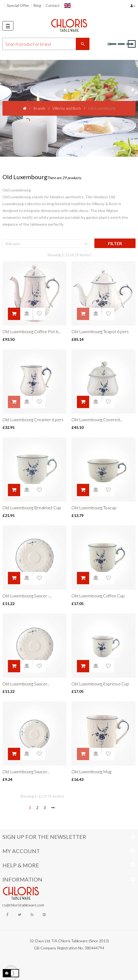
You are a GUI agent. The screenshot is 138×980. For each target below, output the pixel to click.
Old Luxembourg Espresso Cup (100, 684)
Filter (115, 243)
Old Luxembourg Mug (91, 771)
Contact (53, 5)
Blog (37, 5)
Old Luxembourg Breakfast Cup (32, 508)
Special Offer (18, 5)
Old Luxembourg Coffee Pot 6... (31, 331)
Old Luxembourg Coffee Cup (98, 596)
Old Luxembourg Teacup (94, 508)
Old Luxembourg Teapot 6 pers (100, 331)
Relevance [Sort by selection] (47, 244)
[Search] (46, 44)
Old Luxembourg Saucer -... (27, 596)
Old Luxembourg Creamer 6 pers (33, 419)
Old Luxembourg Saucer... (26, 684)
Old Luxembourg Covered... (97, 419)
